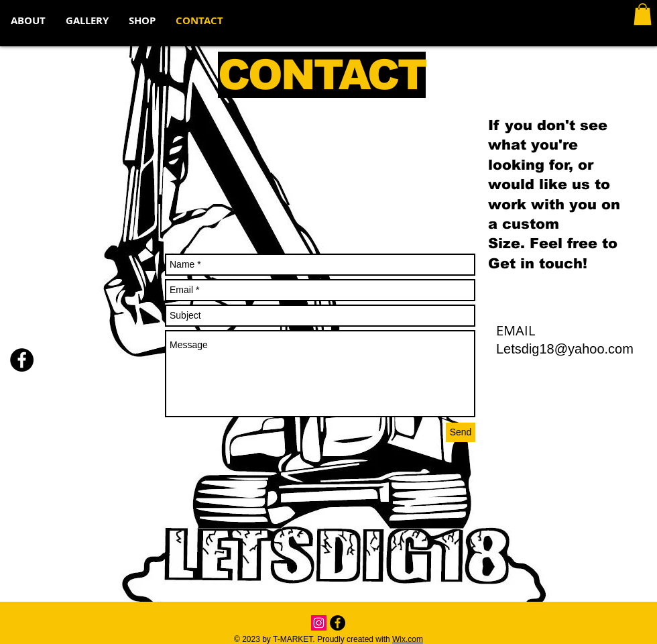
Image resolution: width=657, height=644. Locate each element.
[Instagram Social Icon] (319, 623)
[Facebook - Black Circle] (22, 360)
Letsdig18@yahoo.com (565, 349)
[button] (643, 14)
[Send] (461, 432)
